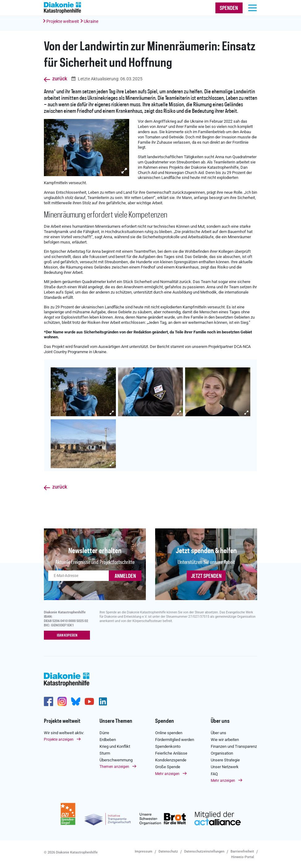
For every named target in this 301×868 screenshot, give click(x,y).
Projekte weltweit (63, 21)
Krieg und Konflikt (115, 746)
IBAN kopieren (67, 636)
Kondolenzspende (171, 760)
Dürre (104, 733)
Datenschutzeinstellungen (204, 851)
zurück (60, 79)
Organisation (222, 753)
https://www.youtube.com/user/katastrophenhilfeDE (89, 701)
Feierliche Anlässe (171, 753)
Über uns (220, 721)
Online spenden (169, 733)
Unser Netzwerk (225, 767)
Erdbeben (108, 740)
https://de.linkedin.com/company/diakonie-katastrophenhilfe (103, 701)
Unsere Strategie (225, 760)
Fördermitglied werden (175, 740)
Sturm (105, 753)
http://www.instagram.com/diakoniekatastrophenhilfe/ (62, 701)
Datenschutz (168, 851)
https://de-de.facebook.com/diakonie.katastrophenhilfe (49, 701)
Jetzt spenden (206, 576)
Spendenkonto (168, 746)
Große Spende (168, 767)
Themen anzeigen (114, 767)
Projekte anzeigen (59, 739)
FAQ (214, 774)
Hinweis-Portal (243, 857)
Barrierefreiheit (242, 851)
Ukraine (91, 21)
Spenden (165, 721)
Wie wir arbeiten (225, 740)
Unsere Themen (116, 721)
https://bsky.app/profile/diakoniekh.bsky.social (76, 701)
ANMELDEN (125, 576)
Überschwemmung (116, 760)
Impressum (144, 851)
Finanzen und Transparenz (234, 746)
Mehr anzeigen (167, 774)
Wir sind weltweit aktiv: (64, 733)
